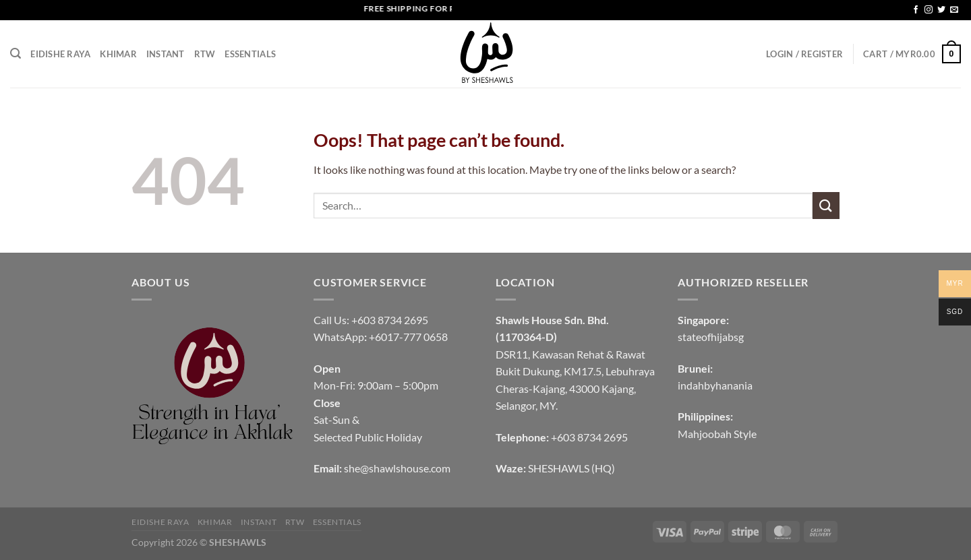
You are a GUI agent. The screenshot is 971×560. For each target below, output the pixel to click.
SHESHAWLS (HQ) (571, 468)
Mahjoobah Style (717, 434)
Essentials (250, 54)
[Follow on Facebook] (916, 10)
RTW (205, 54)
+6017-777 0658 (408, 337)
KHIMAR (118, 54)
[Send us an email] (954, 10)
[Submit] (826, 205)
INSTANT (166, 54)
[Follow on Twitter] (941, 10)
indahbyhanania (715, 385)
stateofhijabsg (711, 337)
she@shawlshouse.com (397, 468)
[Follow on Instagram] (929, 10)
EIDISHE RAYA (60, 54)
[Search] (16, 54)
